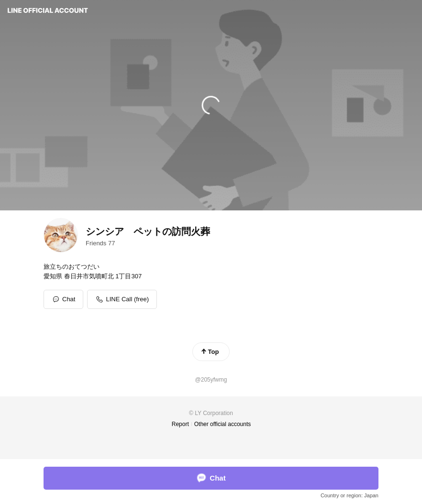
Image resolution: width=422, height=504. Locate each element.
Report (180, 424)
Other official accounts (223, 424)
